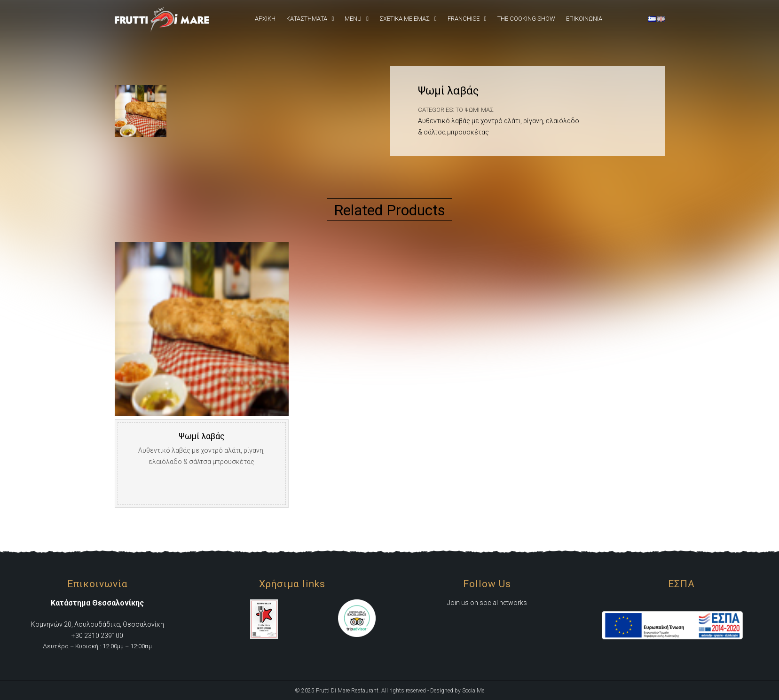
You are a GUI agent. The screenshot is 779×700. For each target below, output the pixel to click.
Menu (353, 19)
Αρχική (265, 19)
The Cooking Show (526, 19)
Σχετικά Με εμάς (405, 19)
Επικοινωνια (584, 19)
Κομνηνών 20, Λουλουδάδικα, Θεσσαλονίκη (98, 624)
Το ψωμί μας (475, 110)
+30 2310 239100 (97, 636)
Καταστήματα (307, 19)
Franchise (464, 19)
